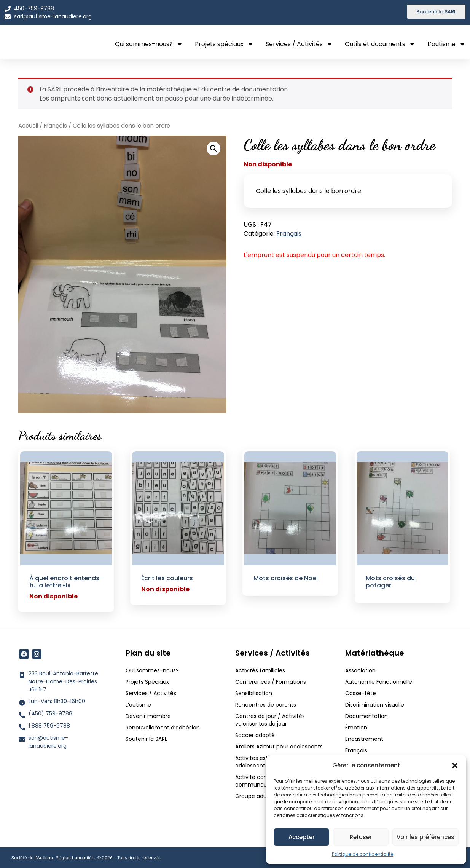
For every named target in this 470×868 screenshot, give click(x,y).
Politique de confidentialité (362, 854)
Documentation (366, 716)
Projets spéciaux (224, 44)
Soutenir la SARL (146, 739)
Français (55, 126)
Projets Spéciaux (147, 682)
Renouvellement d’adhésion (163, 728)
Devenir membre (148, 716)
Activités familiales (261, 670)
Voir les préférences (425, 837)
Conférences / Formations (271, 682)
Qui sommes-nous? (149, 44)
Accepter (302, 837)
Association (360, 670)
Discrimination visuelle (375, 705)
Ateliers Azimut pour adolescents (280, 747)
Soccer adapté (256, 735)
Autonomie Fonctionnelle (379, 682)
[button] (455, 763)
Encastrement (364, 739)
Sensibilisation (254, 693)
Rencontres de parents (266, 705)
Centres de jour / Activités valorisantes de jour (270, 720)
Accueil (28, 126)
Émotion (356, 728)
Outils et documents (380, 44)
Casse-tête (361, 693)
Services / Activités (299, 44)
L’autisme (446, 44)
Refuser (361, 837)
